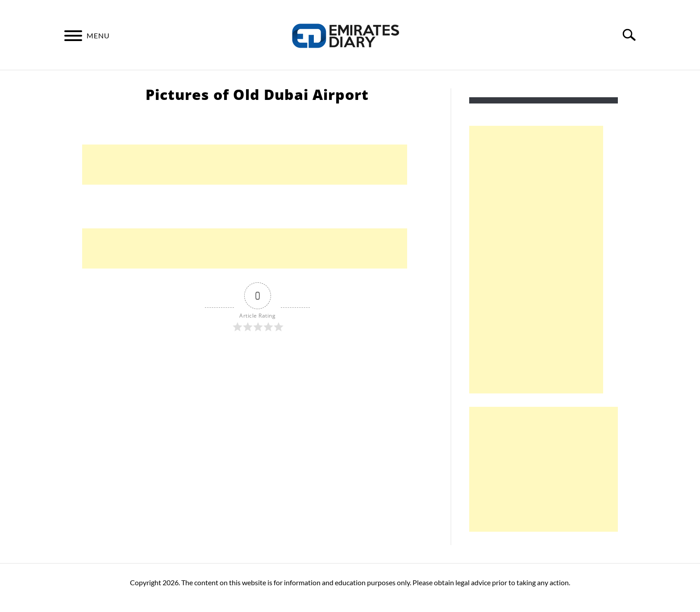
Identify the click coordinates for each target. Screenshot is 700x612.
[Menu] (73, 37)
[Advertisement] (245, 165)
